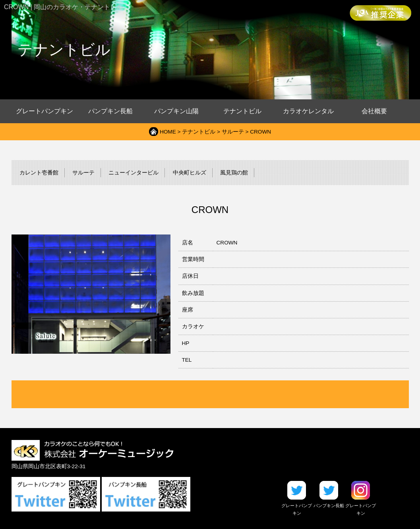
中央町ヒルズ (190, 173)
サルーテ (233, 132)
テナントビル (242, 111)
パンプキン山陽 (176, 111)
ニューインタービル (134, 173)
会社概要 (374, 111)
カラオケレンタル (308, 111)
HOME (168, 132)
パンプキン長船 (110, 111)
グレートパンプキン (45, 111)
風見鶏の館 (234, 173)
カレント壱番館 (39, 173)
